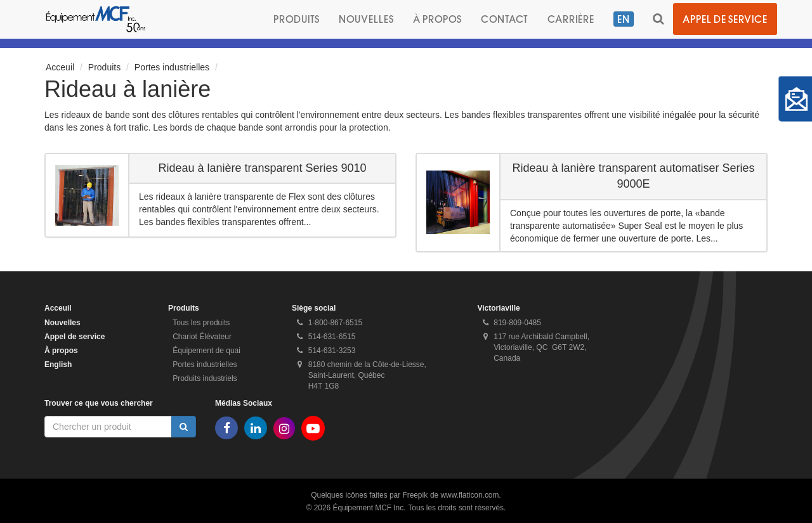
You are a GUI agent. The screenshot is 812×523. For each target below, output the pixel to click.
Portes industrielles (172, 67)
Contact (505, 19)
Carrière (571, 19)
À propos (437, 19)
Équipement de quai (206, 351)
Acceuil (60, 67)
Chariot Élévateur (202, 337)
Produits (297, 19)
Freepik (415, 495)
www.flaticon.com (470, 495)
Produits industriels (205, 378)
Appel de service (725, 19)
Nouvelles (366, 19)
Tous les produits (201, 323)
